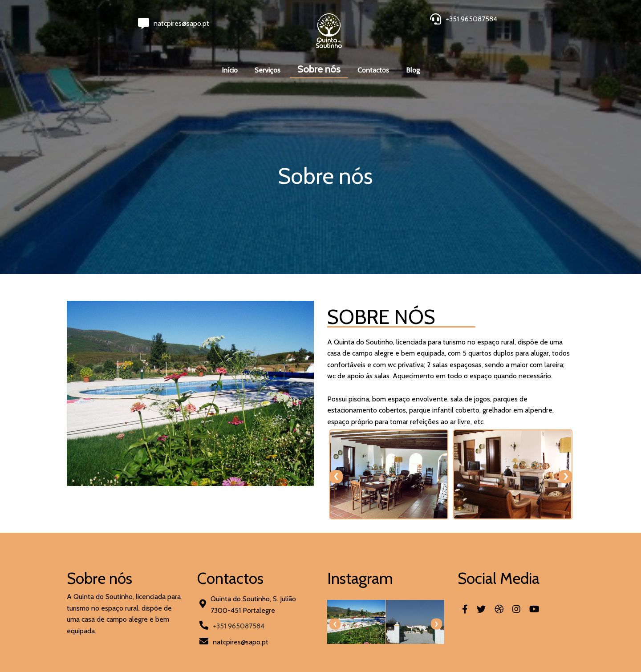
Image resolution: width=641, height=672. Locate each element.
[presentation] (336, 477)
